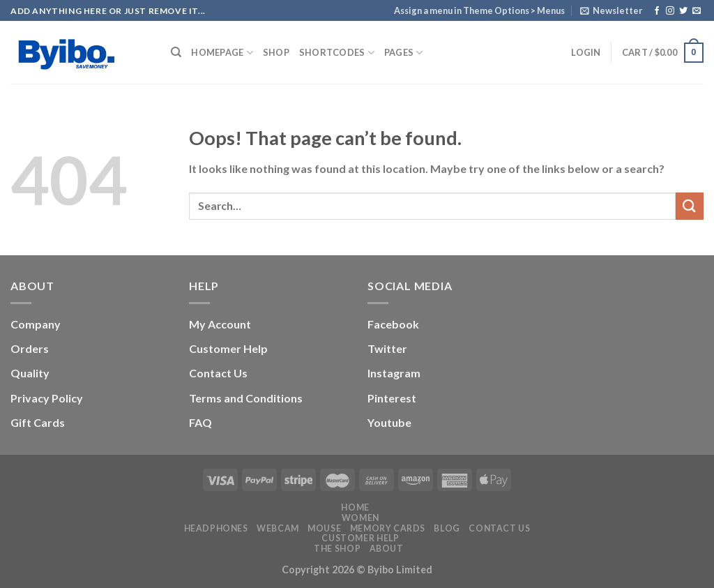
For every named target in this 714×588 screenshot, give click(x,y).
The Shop (337, 549)
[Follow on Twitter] (683, 11)
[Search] (176, 52)
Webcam (278, 528)
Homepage (222, 53)
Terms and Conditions (246, 398)
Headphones (216, 528)
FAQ (200, 422)
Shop (276, 52)
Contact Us (218, 373)
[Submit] (690, 206)
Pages (404, 53)
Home (355, 507)
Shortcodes (337, 53)
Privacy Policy (47, 398)
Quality (30, 373)
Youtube (389, 422)
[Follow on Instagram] (670, 11)
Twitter (387, 348)
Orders (30, 348)
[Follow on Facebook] (657, 11)
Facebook (393, 324)
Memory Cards (388, 528)
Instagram (394, 373)
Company (36, 324)
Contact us (499, 528)
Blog (447, 528)
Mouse (324, 528)
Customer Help (228, 348)
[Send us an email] (697, 11)
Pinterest (392, 398)
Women (360, 518)
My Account (220, 324)
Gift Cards (38, 422)
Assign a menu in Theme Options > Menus (479, 10)
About (387, 549)
